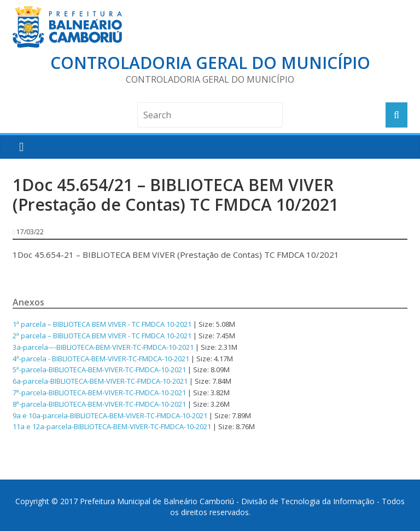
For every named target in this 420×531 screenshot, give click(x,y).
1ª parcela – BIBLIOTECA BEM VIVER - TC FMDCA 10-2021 (102, 324)
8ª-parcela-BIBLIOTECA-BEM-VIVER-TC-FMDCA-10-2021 (99, 404)
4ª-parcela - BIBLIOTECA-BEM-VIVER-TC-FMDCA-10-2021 (101, 359)
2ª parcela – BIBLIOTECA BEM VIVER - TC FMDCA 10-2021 (102, 336)
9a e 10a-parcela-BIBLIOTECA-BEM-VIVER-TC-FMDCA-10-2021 (110, 415)
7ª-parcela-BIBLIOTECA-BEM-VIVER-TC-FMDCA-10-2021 (99, 393)
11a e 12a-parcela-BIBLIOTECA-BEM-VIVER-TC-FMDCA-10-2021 (112, 426)
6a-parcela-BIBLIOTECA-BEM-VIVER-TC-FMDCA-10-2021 (100, 381)
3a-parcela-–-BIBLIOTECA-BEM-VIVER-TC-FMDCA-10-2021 (103, 347)
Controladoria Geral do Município (210, 63)
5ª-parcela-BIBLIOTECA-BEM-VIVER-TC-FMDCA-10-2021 (99, 370)
